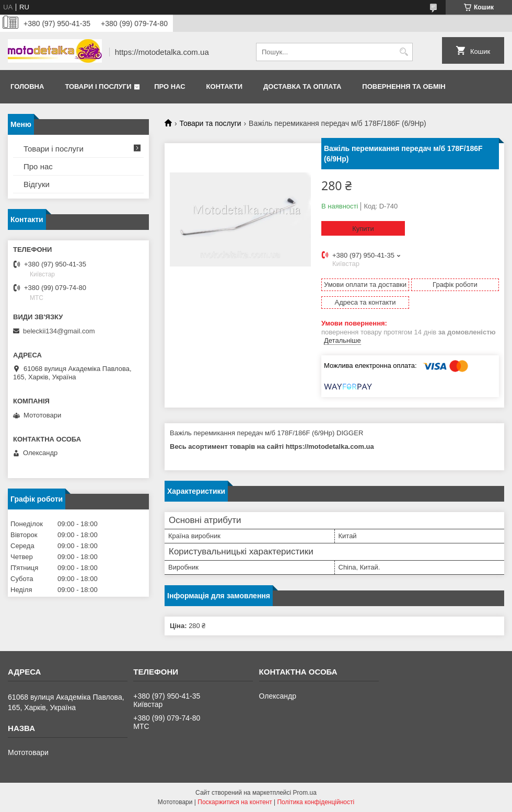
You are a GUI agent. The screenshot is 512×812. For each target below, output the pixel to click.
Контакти (225, 86)
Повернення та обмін (404, 86)
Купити (363, 229)
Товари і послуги (98, 86)
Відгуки (37, 184)
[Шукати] (404, 52)
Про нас (170, 86)
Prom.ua (305, 793)
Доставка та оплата (302, 86)
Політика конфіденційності (316, 802)
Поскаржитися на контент (235, 802)
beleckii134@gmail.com (59, 331)
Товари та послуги (210, 123)
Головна (27, 86)
